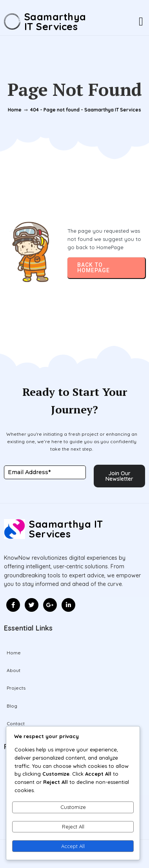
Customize (73, 807)
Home (15, 110)
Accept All (73, 846)
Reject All (73, 827)
